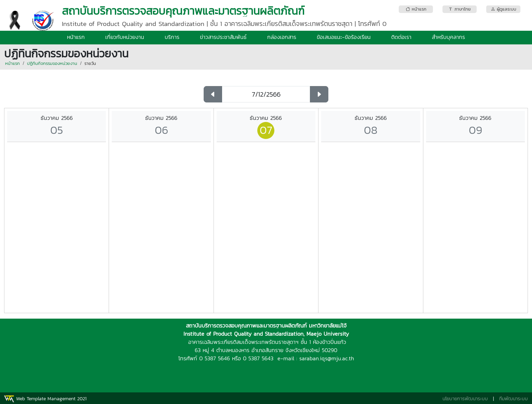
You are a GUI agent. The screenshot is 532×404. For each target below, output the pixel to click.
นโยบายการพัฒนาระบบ (465, 399)
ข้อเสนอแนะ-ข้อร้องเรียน (344, 37)
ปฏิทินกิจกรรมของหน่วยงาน (52, 63)
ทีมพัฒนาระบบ (514, 399)
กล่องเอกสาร (282, 37)
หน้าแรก (76, 37)
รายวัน (90, 63)
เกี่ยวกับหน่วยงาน (125, 37)
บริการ (172, 37)
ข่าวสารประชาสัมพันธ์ (223, 37)
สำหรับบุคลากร (448, 37)
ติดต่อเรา (401, 37)
